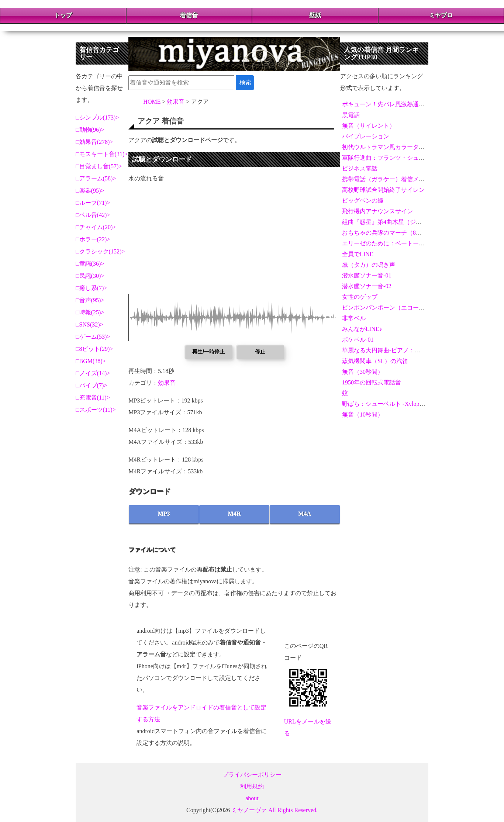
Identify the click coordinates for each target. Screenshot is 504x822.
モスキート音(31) (102, 154)
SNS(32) (90, 324)
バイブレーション (366, 136)
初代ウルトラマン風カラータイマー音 (392, 147)
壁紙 (315, 15)
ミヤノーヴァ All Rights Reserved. (275, 810)
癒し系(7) (92, 288)
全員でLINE (358, 254)
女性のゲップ (360, 297)
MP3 (164, 514)
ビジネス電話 (360, 168)
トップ (63, 15)
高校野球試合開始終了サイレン (383, 190)
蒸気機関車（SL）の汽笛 (375, 361)
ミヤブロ (441, 15)
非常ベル (354, 318)
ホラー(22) (93, 239)
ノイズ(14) (93, 373)
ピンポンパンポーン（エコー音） (386, 308)
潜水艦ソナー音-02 (367, 286)
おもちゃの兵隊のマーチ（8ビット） (391, 233)
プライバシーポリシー (252, 775)
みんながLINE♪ (362, 329)
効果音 (167, 383)
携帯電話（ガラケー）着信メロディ (389, 179)
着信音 (189, 15)
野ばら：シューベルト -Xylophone (386, 404)
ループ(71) (93, 203)
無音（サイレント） (369, 126)
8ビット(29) (95, 349)
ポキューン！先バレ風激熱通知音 (386, 104)
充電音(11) (93, 398)
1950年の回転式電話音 (372, 382)
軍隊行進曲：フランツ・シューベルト (392, 158)
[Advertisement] (234, 242)
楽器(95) (90, 191)
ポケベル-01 (358, 340)
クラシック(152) (101, 251)
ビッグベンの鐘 (363, 201)
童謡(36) (90, 264)
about (252, 798)
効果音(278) (95, 142)
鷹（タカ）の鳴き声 (369, 265)
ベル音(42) (93, 215)
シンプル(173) (98, 118)
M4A (305, 514)
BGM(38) (91, 361)
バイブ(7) (92, 385)
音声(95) (90, 300)
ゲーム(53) (93, 337)
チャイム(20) (96, 227)
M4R (234, 514)
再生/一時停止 (208, 352)
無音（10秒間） (363, 415)
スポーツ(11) (96, 410)
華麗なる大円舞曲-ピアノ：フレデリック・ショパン (411, 350)
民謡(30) (90, 276)
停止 (260, 352)
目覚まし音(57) (99, 166)
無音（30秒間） (363, 372)
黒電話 (351, 115)
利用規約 (252, 786)
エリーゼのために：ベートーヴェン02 (392, 243)
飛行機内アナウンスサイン (377, 211)
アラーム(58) (96, 178)
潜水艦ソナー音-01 (367, 275)
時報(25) (90, 312)
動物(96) (90, 130)
